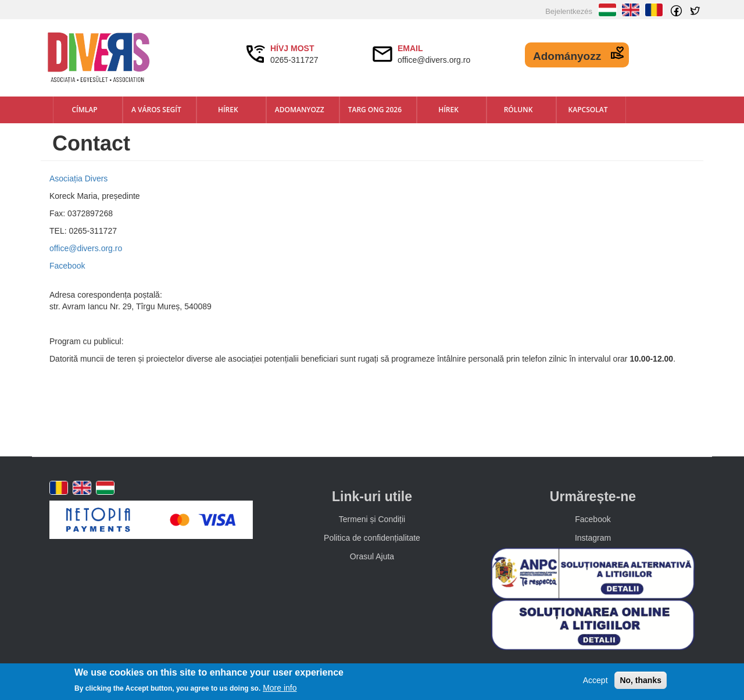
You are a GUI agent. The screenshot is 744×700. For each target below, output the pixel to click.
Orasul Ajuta (372, 556)
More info (280, 688)
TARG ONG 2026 (375, 110)
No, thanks (641, 680)
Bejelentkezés (569, 11)
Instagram (593, 538)
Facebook (67, 266)
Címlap (84, 110)
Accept (595, 680)
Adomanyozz (300, 110)
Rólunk (518, 110)
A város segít (156, 110)
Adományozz (567, 56)
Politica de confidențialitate (372, 538)
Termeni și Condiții (372, 519)
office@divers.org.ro (86, 248)
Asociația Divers (78, 178)
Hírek (228, 110)
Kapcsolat (588, 110)
